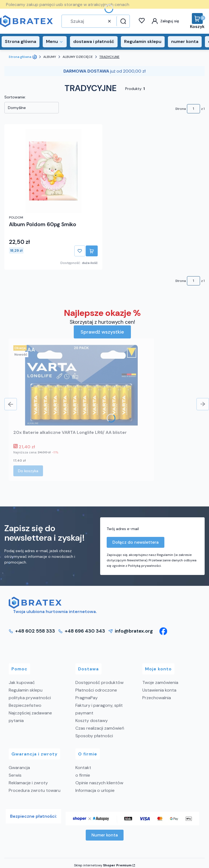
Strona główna (20, 57)
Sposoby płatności (94, 736)
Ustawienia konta (159, 690)
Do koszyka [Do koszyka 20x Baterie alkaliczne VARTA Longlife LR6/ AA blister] (28, 471)
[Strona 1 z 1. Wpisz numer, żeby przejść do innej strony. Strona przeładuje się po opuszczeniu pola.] (193, 109)
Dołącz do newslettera (136, 542)
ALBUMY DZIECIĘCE (78, 57)
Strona (181, 109)
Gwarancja (19, 768)
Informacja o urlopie (95, 790)
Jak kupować (22, 682)
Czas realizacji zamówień (100, 728)
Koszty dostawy (92, 721)
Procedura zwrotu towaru (35, 790)
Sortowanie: (15, 97)
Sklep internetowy (103, 865)
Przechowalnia (157, 698)
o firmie (83, 775)
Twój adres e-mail (123, 529)
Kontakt (83, 768)
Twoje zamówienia (160, 682)
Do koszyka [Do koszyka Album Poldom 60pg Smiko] (92, 251)
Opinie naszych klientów (99, 783)
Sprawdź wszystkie (102, 332)
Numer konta (105, 835)
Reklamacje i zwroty (28, 783)
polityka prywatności (30, 698)
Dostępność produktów (99, 682)
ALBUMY (50, 57)
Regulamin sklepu (26, 690)
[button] (122, 21)
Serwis (15, 775)
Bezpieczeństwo (25, 705)
